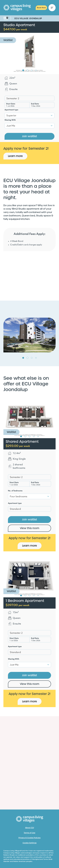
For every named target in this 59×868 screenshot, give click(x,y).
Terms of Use (29, 833)
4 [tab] (36, 70)
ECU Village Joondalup (28, 18)
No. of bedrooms (15, 491)
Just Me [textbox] (11, 126)
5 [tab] (38, 436)
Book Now (41, 8)
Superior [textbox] (11, 116)
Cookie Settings (30, 843)
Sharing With (10, 120)
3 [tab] (32, 70)
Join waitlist (29, 136)
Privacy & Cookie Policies (29, 838)
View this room (30, 528)
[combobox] (29, 98)
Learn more (15, 156)
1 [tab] (23, 70)
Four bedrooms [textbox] (18, 497)
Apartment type (11, 110)
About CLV (30, 828)
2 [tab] (27, 70)
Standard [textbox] (15, 509)
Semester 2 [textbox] (13, 99)
